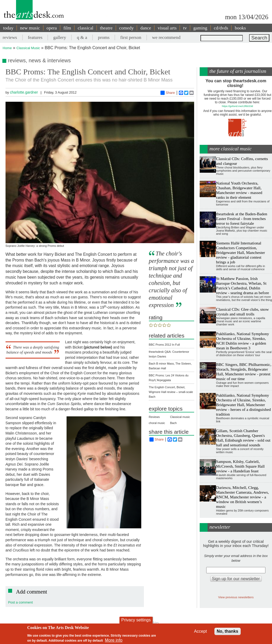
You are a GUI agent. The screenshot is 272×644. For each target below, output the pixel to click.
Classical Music (28, 48)
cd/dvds (221, 28)
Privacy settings (136, 620)
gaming (200, 28)
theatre (106, 28)
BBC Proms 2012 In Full (164, 345)
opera (52, 28)
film (67, 28)
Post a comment (21, 602)
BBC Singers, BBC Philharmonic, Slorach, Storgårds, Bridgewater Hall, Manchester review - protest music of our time (244, 372)
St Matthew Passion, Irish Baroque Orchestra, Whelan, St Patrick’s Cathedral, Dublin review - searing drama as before (242, 286)
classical (85, 28)
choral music (157, 423)
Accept (200, 631)
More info (114, 640)
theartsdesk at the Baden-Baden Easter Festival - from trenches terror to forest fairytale (241, 219)
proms (104, 37)
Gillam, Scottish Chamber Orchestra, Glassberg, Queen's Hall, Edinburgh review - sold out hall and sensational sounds (243, 438)
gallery (60, 37)
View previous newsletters (236, 597)
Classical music (180, 417)
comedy (127, 28)
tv (185, 28)
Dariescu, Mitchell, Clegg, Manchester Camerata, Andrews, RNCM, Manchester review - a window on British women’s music (242, 497)
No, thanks (228, 631)
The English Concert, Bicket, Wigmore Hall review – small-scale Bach (171, 392)
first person (131, 37)
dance (146, 28)
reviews (10, 37)
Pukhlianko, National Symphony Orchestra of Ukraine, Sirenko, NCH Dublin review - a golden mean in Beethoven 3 (242, 341)
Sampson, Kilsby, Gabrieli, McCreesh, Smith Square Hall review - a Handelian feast (240, 466)
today (8, 28)
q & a (82, 37)
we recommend (166, 37)
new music (30, 28)
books (240, 28)
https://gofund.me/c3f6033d (238, 106)
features (35, 37)
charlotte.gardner (24, 92)
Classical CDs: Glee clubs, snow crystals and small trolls (242, 312)
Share (168, 93)
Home (7, 48)
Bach (173, 423)
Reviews (154, 417)
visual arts (167, 28)
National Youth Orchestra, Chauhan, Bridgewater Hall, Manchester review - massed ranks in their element (239, 190)
